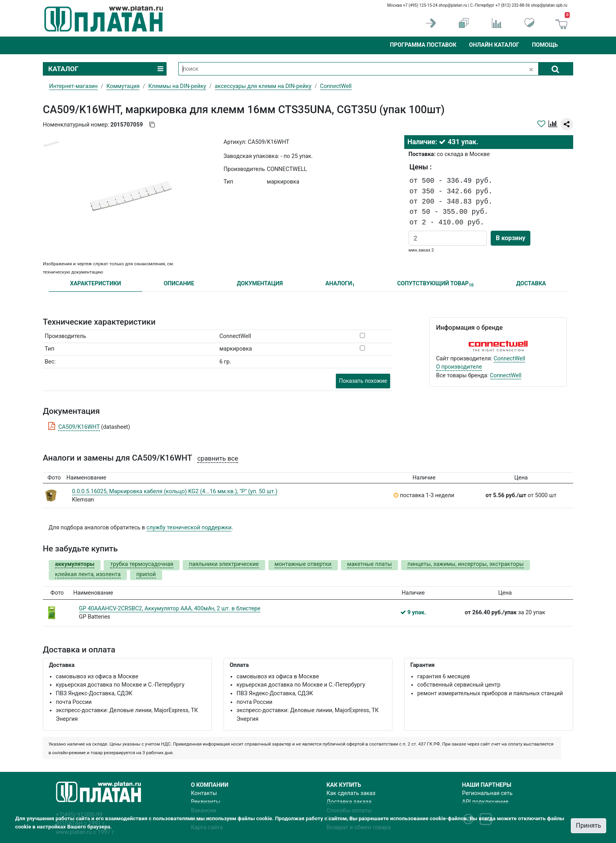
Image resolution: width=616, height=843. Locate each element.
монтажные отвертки (303, 564)
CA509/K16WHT (79, 427)
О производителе (459, 367)
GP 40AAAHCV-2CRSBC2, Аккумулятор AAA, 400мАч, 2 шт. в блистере (170, 609)
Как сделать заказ (351, 793)
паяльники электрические (224, 564)
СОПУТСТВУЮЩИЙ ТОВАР (435, 284)
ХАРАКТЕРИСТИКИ (95, 284)
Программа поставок (423, 45)
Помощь (545, 45)
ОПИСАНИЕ (179, 284)
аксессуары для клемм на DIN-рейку (263, 86)
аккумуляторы (75, 564)
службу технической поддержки (189, 528)
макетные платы (370, 564)
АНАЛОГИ (340, 284)
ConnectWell (509, 359)
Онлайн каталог (494, 45)
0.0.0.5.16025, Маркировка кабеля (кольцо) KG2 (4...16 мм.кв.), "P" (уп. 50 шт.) (175, 491)
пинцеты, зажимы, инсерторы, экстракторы (466, 564)
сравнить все (218, 458)
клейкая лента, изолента (88, 574)
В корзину (511, 238)
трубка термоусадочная (141, 564)
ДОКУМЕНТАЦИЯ (260, 284)
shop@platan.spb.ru (549, 5)
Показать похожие (363, 381)
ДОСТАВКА (531, 284)
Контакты (204, 793)
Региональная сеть (487, 793)
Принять (588, 826)
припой (146, 574)
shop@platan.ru (453, 5)
